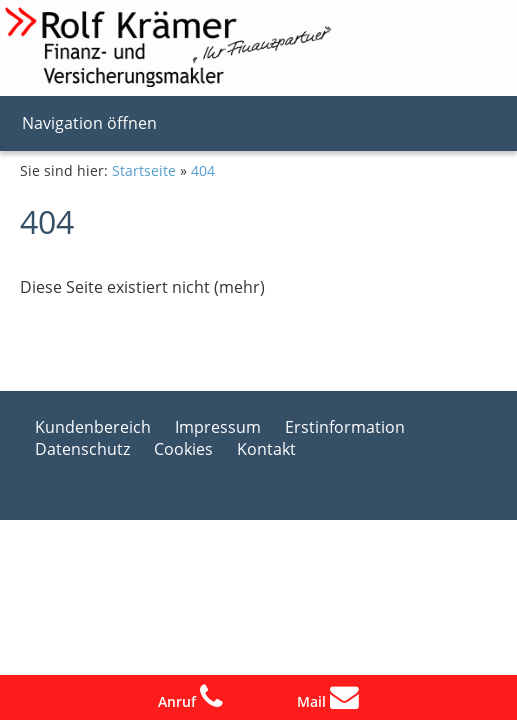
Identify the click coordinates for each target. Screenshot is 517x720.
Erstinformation (345, 427)
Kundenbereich (93, 427)
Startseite (144, 170)
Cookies (183, 449)
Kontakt (266, 449)
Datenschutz (82, 449)
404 (203, 170)
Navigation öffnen (89, 123)
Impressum (218, 427)
